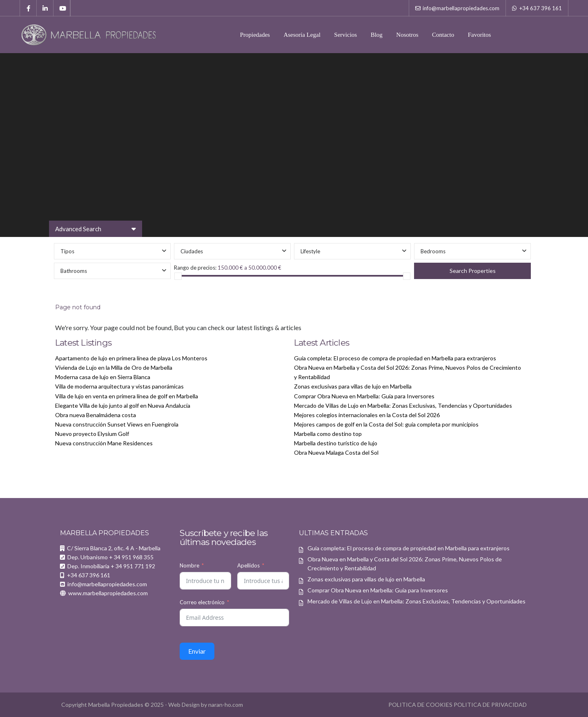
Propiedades (255, 35)
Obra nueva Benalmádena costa (96, 415)
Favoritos (480, 35)
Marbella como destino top (328, 434)
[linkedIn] (45, 8)
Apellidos (248, 565)
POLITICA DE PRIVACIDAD (490, 705)
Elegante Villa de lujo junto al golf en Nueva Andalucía (123, 405)
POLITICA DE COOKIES (420, 705)
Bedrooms (433, 251)
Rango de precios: (195, 268)
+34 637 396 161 (541, 8)
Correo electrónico (202, 602)
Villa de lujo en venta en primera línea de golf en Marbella (127, 396)
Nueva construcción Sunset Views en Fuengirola (117, 424)
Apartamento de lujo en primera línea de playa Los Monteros (131, 358)
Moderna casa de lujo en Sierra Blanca (103, 377)
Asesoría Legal (302, 35)
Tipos (67, 251)
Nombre (189, 565)
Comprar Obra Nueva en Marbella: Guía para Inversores (364, 396)
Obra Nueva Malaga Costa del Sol (336, 452)
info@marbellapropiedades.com (461, 8)
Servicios (345, 35)
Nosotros (407, 35)
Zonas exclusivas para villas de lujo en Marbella (353, 386)
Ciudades (192, 251)
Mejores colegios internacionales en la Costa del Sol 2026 (367, 415)
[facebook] (28, 8)
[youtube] (62, 8)
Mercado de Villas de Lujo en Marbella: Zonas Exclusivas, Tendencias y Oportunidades (403, 405)
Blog (377, 35)
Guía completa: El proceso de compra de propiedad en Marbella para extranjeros (395, 358)
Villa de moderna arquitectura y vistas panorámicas (119, 386)
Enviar (197, 651)
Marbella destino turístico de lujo (336, 443)
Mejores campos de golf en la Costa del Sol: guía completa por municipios (386, 424)
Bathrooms (74, 271)
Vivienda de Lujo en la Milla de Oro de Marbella (114, 367)
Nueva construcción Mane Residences (104, 443)
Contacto (443, 35)
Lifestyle (310, 251)
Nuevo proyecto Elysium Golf (92, 434)
